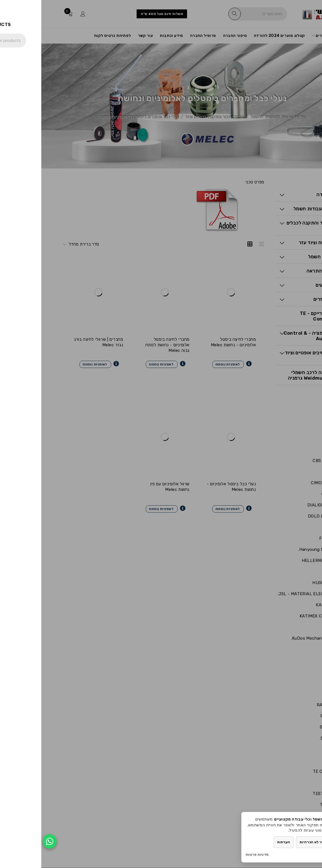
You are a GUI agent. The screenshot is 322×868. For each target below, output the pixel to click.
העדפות (242, 842)
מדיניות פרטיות (216, 855)
